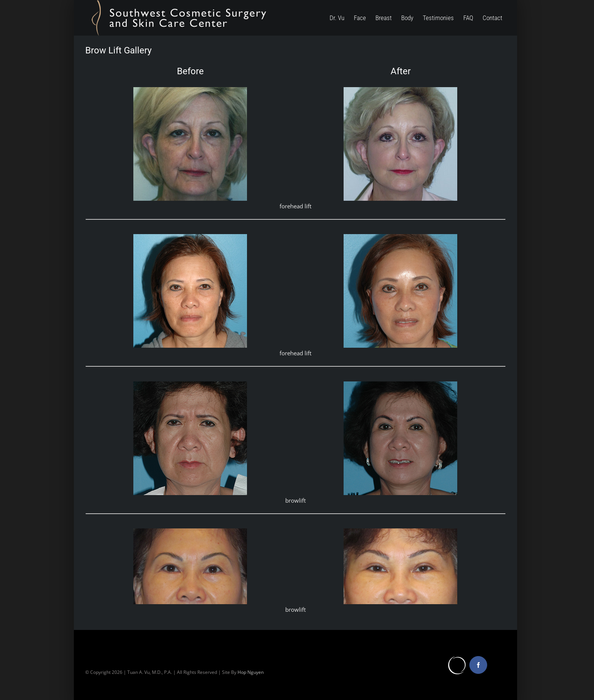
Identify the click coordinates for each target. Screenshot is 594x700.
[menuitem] (342, 18)
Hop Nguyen (251, 672)
